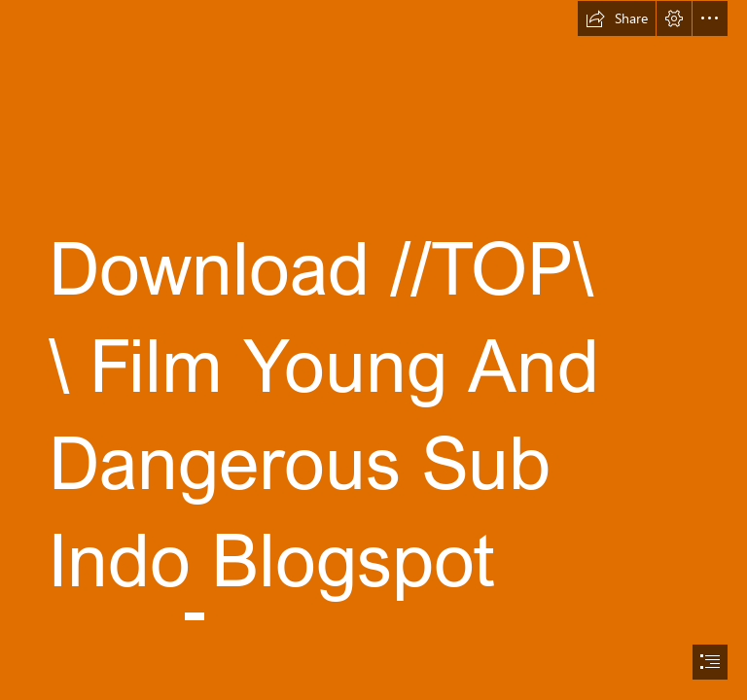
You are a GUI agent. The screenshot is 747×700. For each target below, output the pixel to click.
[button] (617, 18)
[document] (373, 350)
